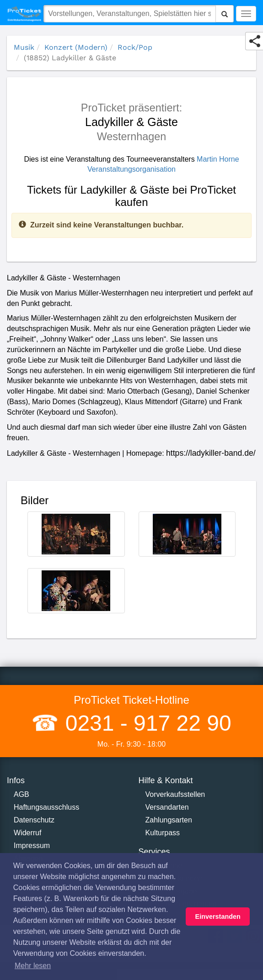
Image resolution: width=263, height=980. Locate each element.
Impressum (32, 846)
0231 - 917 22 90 (145, 723)
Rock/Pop (135, 47)
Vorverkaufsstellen (175, 794)
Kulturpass (163, 833)
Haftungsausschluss (46, 807)
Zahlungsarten (169, 820)
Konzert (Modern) (76, 47)
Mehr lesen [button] (33, 966)
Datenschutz (34, 820)
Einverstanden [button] (218, 917)
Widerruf (27, 833)
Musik (24, 47)
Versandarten (167, 807)
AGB (21, 794)
